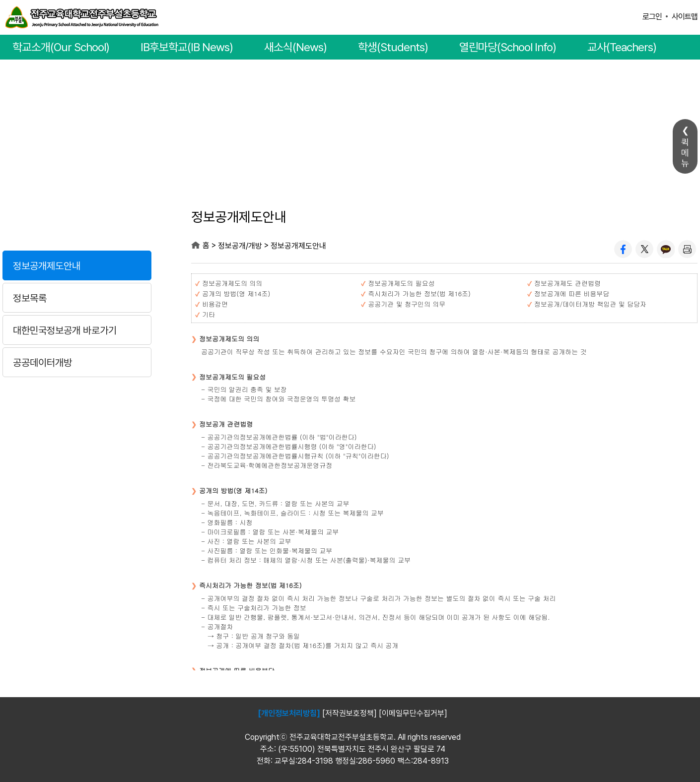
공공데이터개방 (42, 363)
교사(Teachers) (622, 47)
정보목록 (30, 298)
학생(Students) (393, 47)
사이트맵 (685, 17)
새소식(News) (295, 47)
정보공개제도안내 (47, 266)
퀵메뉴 (685, 153)
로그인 (652, 17)
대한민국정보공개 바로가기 (65, 330)
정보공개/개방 (77, 219)
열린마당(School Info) (508, 47)
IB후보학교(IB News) (187, 47)
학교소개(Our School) (61, 47)
